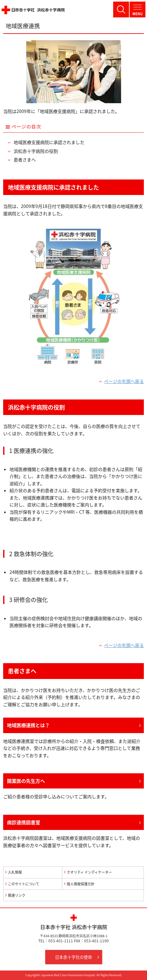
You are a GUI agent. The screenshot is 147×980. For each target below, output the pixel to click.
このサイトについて (24, 884)
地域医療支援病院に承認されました (49, 142)
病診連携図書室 (24, 822)
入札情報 (15, 872)
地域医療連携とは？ (28, 725)
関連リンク (17, 895)
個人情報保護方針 (81, 884)
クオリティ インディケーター (89, 872)
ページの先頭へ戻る (124, 381)
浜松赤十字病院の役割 (36, 151)
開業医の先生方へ (26, 781)
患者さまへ (25, 160)
